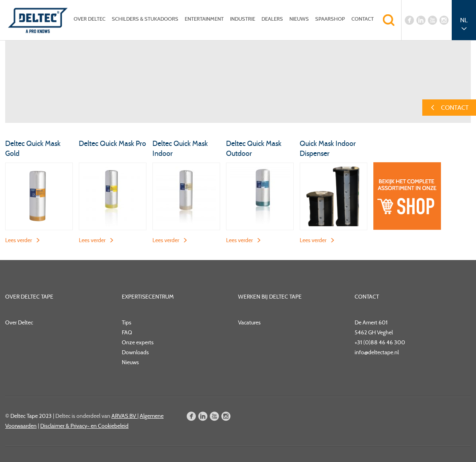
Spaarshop (330, 19)
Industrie (243, 19)
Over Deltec (90, 19)
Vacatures (249, 322)
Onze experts (138, 342)
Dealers (272, 19)
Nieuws (299, 19)
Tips (127, 322)
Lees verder (19, 240)
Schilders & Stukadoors (145, 19)
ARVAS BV (124, 416)
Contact (363, 19)
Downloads (135, 352)
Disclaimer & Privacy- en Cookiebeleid (84, 426)
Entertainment (204, 19)
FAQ (127, 332)
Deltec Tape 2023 (31, 416)
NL (464, 20)
